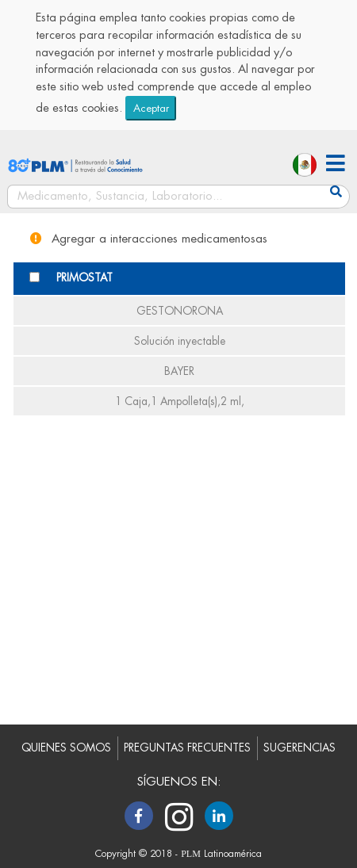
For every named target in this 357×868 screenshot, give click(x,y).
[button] (336, 165)
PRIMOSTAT (84, 278)
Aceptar (151, 108)
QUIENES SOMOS (66, 748)
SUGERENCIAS (299, 748)
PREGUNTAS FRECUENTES (187, 748)
